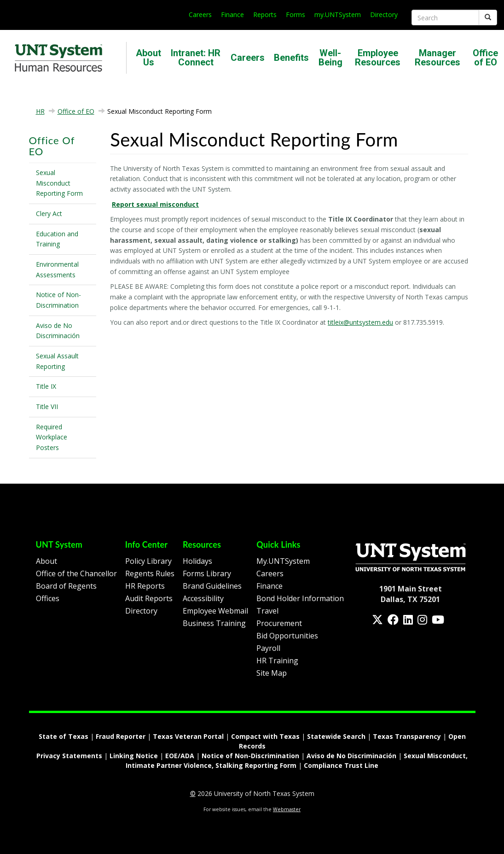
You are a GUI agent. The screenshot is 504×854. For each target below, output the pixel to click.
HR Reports (145, 586)
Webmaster (287, 809)
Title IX (46, 386)
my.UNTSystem (338, 15)
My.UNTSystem (283, 561)
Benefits (291, 58)
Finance (232, 15)
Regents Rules (150, 573)
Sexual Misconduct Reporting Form (59, 183)
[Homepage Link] (411, 556)
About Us (148, 58)
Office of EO (485, 58)
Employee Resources (378, 58)
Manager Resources (437, 58)
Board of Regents (66, 586)
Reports (265, 15)
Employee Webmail (215, 611)
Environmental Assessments (57, 269)
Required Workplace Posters (52, 437)
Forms (295, 15)
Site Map (272, 673)
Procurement (279, 623)
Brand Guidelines (212, 586)
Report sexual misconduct (155, 204)
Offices (48, 598)
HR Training (277, 661)
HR (40, 111)
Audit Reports (149, 598)
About (46, 561)
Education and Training (57, 239)
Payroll (268, 648)
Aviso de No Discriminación (58, 331)
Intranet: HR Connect (196, 58)
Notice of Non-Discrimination (58, 300)
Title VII (47, 407)
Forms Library (207, 573)
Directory (384, 15)
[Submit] (488, 18)
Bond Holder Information (300, 598)
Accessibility (203, 598)
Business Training (214, 623)
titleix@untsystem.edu (360, 322)
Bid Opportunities (287, 636)
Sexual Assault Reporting (57, 361)
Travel (267, 611)
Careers (200, 15)
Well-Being (330, 58)
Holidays (197, 561)
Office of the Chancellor (76, 573)
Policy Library (148, 561)
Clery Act (49, 213)
